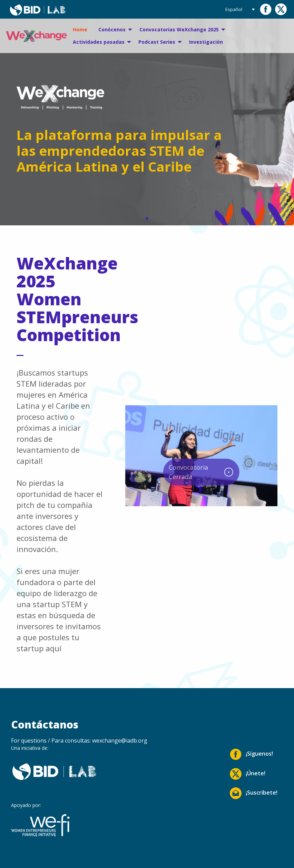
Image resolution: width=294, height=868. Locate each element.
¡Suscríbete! (254, 793)
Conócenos (112, 29)
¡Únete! (248, 774)
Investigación (206, 42)
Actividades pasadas (99, 42)
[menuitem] (80, 30)
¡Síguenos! (251, 754)
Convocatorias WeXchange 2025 (179, 29)
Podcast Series (157, 42)
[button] (147, 218)
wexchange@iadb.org (120, 741)
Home (80, 29)
